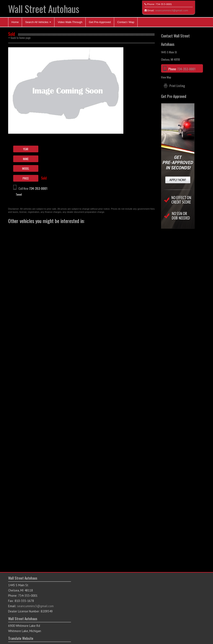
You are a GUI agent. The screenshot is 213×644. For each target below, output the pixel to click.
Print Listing (177, 86)
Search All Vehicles (38, 22)
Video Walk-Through (70, 22)
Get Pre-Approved (100, 22)
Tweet (19, 194)
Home (15, 22)
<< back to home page (19, 38)
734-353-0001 (164, 4)
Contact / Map (126, 22)
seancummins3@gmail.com (172, 10)
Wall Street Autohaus (44, 9)
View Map (166, 77)
